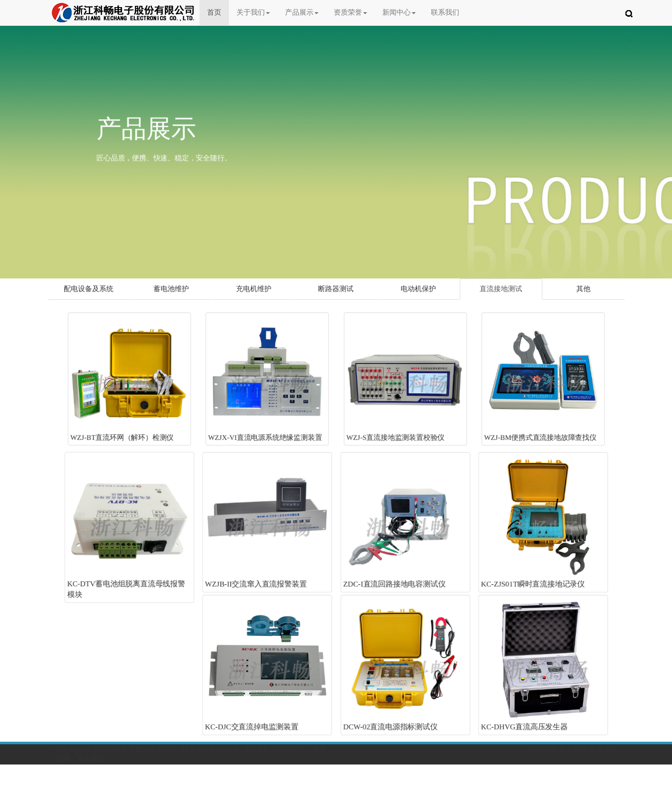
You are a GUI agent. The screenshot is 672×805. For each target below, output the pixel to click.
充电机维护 (254, 289)
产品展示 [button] (302, 12)
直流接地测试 (501, 289)
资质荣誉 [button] (350, 12)
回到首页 (543, 749)
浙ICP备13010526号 (274, 749)
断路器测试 (336, 289)
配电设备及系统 (89, 289)
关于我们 (573, 749)
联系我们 (445, 12)
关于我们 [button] (253, 12)
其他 (583, 289)
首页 (218, 12)
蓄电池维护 (171, 289)
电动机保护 (418, 289)
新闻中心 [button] (399, 12)
